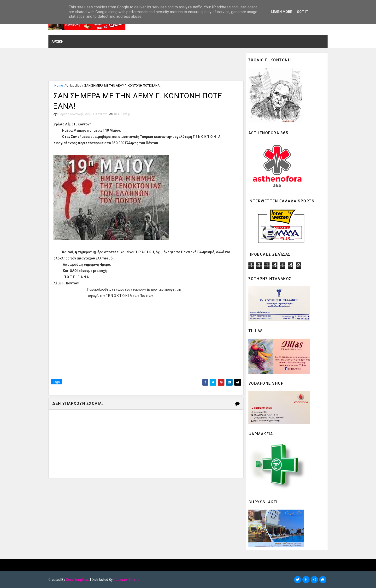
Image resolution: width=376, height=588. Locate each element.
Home (60, 86)
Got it (303, 12)
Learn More (282, 12)
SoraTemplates (79, 580)
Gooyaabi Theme (128, 580)
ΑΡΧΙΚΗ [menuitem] (59, 41)
